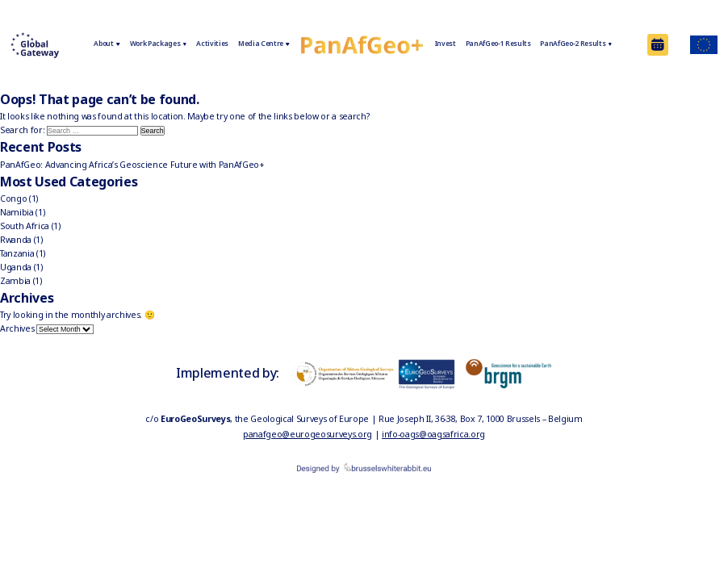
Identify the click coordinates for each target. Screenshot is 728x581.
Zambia (15, 281)
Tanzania (17, 253)
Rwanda (16, 240)
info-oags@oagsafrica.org (433, 434)
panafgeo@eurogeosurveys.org (308, 434)
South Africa (25, 226)
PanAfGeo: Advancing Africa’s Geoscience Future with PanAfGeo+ (132, 165)
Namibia (17, 212)
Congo (13, 199)
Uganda (16, 267)
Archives (17, 328)
